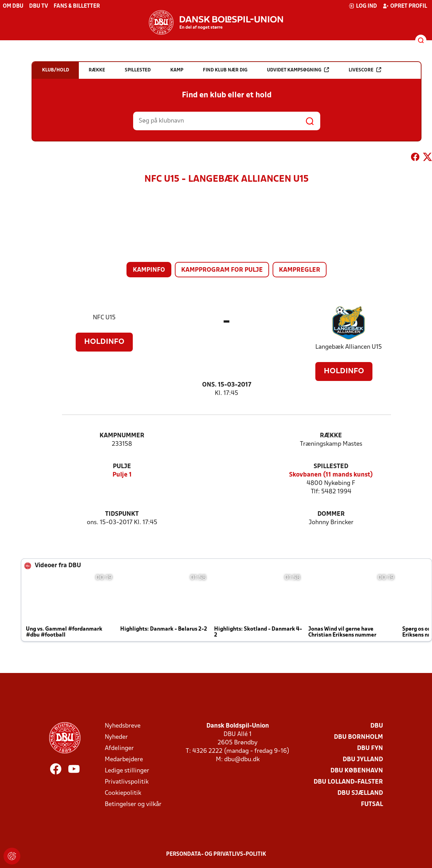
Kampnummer (122, 436)
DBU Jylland (363, 760)
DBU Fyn (370, 748)
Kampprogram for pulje (222, 270)
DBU (377, 726)
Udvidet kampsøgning (298, 70)
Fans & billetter (77, 6)
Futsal (372, 804)
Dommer (331, 514)
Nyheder (116, 737)
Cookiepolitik (123, 793)
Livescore (365, 70)
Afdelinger (119, 748)
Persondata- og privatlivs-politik (216, 854)
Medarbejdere (124, 760)
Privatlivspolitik (127, 782)
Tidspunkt (122, 514)
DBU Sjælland (360, 793)
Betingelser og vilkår (133, 804)
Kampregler (300, 270)
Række (331, 436)
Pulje (122, 467)
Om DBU (13, 6)
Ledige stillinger (127, 771)
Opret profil (405, 6)
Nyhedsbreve (123, 726)
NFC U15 (104, 318)
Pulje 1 (122, 475)
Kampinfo (149, 270)
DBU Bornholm (358, 737)
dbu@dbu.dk (242, 760)
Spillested (331, 467)
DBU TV (39, 6)
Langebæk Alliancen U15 (349, 347)
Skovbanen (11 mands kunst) (331, 475)
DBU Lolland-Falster (348, 782)
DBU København (357, 771)
